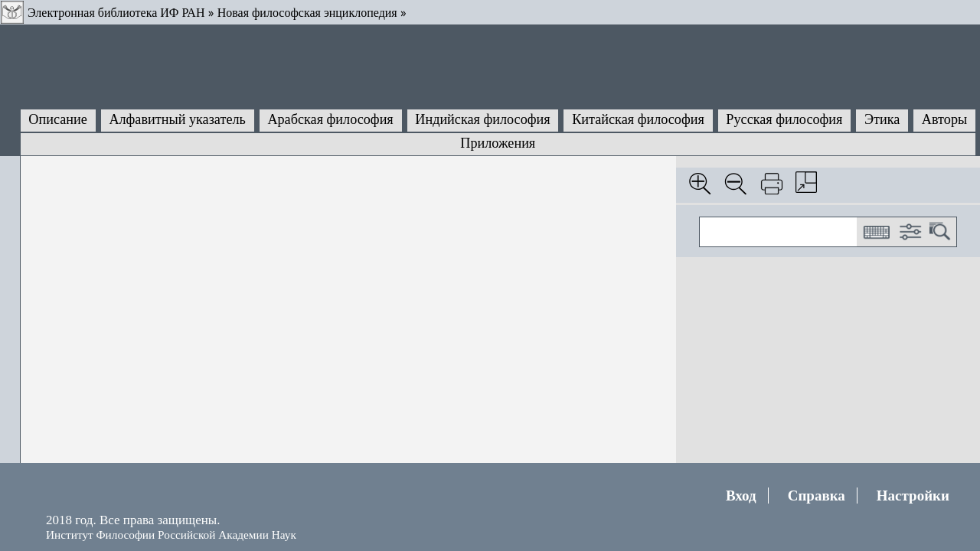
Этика (882, 119)
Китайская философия (638, 119)
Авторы (944, 119)
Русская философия (784, 119)
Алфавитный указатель (177, 119)
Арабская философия (330, 119)
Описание (58, 119)
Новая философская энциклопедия (307, 13)
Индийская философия (482, 119)
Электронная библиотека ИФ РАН (116, 13)
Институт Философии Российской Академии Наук (171, 535)
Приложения (498, 143)
